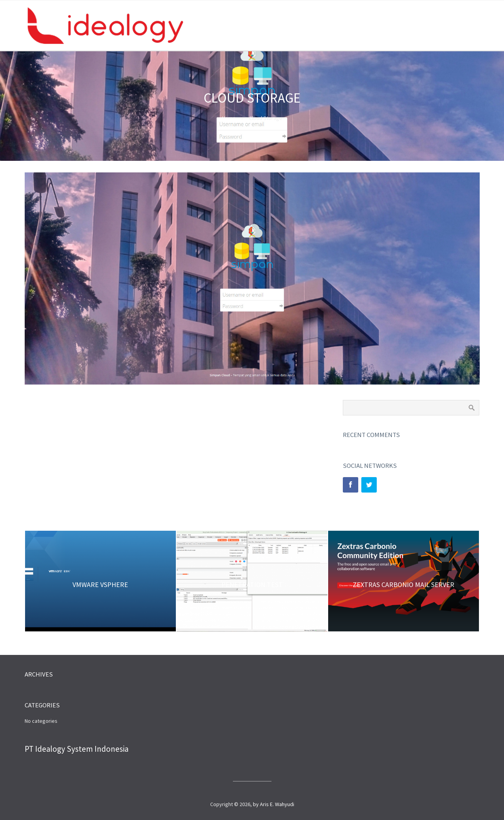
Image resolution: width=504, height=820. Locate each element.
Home (229, 118)
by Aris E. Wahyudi (274, 804)
